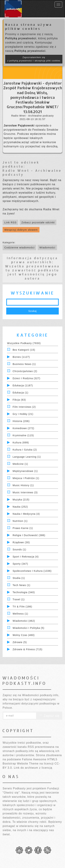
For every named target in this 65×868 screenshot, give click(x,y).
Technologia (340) (24, 592)
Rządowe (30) (21, 542)
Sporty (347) (20, 564)
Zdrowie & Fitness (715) (28, 649)
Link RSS (10, 222)
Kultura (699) (21, 443)
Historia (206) (21, 421)
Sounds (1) (19, 550)
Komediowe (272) (23, 428)
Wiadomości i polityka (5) (29, 628)
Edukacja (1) (21, 393)
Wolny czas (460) (24, 635)
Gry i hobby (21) (23, 414)
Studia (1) (19, 578)
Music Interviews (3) (25, 492)
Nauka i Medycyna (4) (26, 514)
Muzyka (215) (21, 500)
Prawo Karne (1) (23, 528)
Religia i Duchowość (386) (29, 535)
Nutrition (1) (20, 521)
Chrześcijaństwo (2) (25, 371)
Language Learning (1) (27, 457)
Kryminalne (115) (23, 435)
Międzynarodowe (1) (25, 471)
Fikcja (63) (19, 400)
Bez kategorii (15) (24, 350)
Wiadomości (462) (24, 621)
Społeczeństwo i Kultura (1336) (32, 571)
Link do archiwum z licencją (33, 768)
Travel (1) (19, 599)
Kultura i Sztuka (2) (25, 450)
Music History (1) (23, 485)
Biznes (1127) (21, 357)
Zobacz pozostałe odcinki (38, 222)
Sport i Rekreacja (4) (26, 557)
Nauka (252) (20, 507)
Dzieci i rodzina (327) (27, 378)
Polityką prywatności (21, 38)
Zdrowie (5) (20, 642)
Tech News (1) (21, 585)
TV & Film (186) (22, 607)
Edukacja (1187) (23, 385)
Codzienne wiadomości (19, 247)
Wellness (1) (20, 614)
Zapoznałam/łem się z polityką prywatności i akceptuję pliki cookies (34, 59)
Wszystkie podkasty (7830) (24, 343)
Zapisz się (49, 716)
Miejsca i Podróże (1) (26, 478)
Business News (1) (24, 364)
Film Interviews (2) (24, 407)
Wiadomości (47, 247)
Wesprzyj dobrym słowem (21, 230)
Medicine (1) (20, 464)
